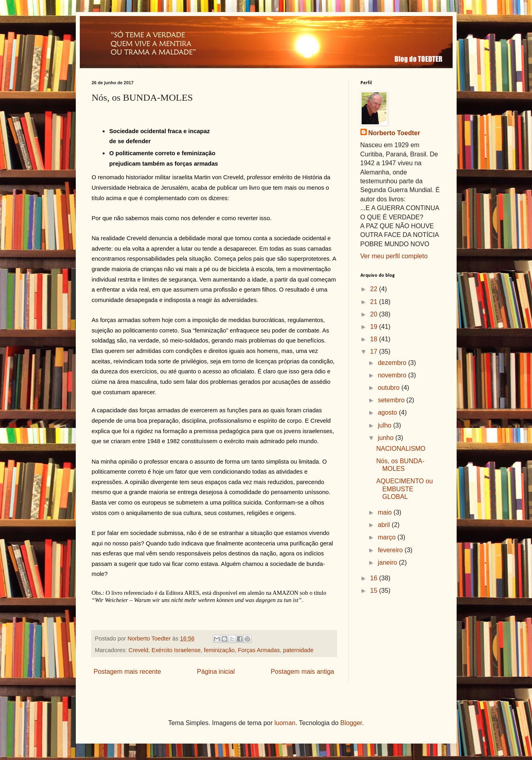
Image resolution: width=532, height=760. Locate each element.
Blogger (351, 723)
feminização (219, 650)
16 (374, 578)
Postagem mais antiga (302, 672)
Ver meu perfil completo (394, 256)
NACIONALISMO (401, 449)
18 (374, 339)
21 (374, 302)
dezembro (393, 363)
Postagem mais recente (127, 672)
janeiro (388, 562)
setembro (392, 400)
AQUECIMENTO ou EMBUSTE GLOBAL (404, 489)
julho (385, 425)
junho (386, 438)
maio (385, 512)
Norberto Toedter (394, 133)
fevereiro (391, 550)
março (387, 537)
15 (374, 591)
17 (374, 352)
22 (374, 289)
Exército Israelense (176, 650)
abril (385, 525)
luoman (285, 723)
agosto (388, 412)
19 (374, 327)
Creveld (138, 650)
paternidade (298, 650)
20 (374, 314)
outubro (389, 388)
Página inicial (216, 672)
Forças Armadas (259, 650)
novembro (393, 375)
